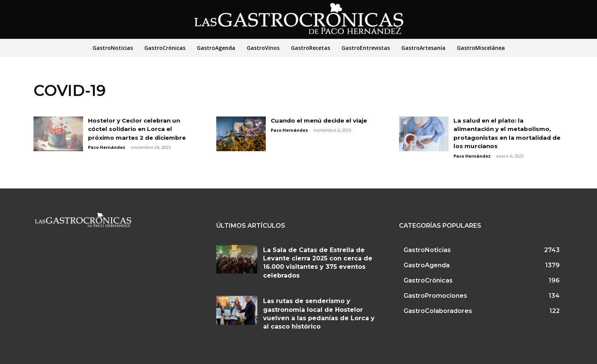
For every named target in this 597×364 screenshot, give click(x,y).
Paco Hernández (107, 147)
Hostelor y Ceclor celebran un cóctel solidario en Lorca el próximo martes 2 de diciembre (140, 129)
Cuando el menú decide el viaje (323, 121)
